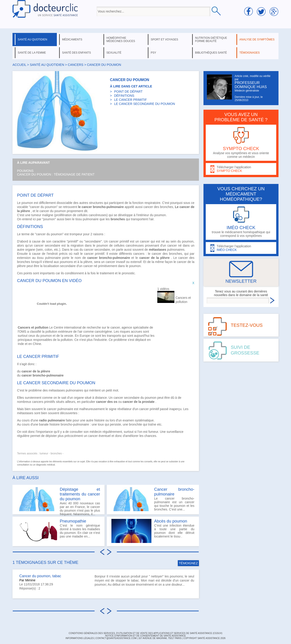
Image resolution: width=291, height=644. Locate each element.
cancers (75, 65)
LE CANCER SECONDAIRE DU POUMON (145, 104)
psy (153, 53)
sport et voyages (164, 40)
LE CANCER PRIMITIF (130, 100)
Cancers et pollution (183, 300)
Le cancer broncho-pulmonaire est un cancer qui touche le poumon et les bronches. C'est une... (153, 499)
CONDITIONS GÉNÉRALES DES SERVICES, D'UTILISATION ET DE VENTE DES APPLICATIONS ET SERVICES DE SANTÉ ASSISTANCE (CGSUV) (145, 633)
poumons (66, 262)
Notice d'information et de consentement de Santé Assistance (145, 636)
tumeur (36, 215)
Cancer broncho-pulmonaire (174, 492)
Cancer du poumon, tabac (40, 576)
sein (173, 241)
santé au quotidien (32, 40)
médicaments (72, 40)
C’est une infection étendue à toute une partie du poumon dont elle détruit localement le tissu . (153, 531)
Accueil (19, 65)
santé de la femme (32, 53)
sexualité (114, 53)
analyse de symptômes (257, 40)
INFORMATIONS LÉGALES (80, 638)
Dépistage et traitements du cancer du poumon (80, 494)
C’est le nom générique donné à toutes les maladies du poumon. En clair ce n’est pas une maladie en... (59, 531)
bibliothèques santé (211, 53)
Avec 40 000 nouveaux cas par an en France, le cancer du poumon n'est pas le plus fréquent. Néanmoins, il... (59, 501)
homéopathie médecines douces (121, 40)
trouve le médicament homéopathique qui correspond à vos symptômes (241, 222)
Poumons (25, 171)
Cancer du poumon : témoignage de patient (56, 174)
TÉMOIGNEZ (188, 563)
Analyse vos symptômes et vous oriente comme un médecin (241, 143)
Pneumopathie (73, 521)
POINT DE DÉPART (128, 92)
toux (101, 424)
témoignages (250, 53)
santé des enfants (77, 53)
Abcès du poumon (171, 521)
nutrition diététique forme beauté (211, 40)
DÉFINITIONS (124, 96)
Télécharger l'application (241, 169)
